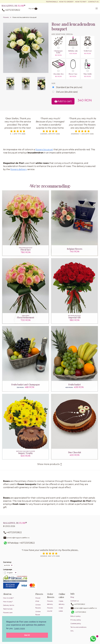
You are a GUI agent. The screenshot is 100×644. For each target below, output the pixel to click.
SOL (72, 631)
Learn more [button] (20, 628)
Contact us (93, 2)
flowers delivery (19, 169)
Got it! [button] (27, 635)
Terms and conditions (78, 627)
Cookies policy (76, 623)
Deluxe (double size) (67, 92)
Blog (72, 597)
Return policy (76, 616)
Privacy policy (76, 620)
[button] (97, 8)
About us (7, 594)
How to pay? (81, 2)
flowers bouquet (44, 150)
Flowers (6, 17)
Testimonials (52, 2)
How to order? (66, 2)
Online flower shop (38, 615)
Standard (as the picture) (69, 87)
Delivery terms (9, 605)
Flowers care (8, 612)
